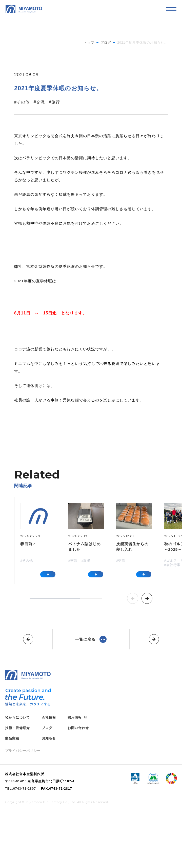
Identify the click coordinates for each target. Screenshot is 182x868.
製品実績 (12, 793)
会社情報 (49, 772)
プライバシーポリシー (23, 805)
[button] (133, 598)
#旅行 (54, 102)
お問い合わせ (78, 783)
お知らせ (49, 793)
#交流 (39, 102)
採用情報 (75, 772)
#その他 (22, 102)
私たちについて (17, 772)
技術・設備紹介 (17, 783)
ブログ (47, 783)
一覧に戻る (85, 639)
